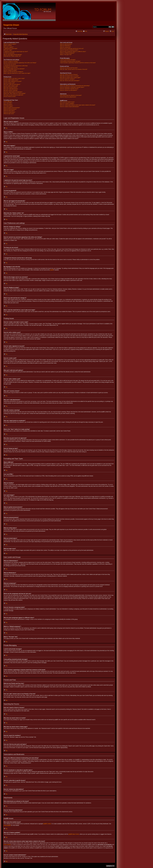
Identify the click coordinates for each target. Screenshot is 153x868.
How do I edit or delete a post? (11, 80)
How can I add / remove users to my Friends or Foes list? (74, 69)
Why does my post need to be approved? (14, 95)
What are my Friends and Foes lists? (69, 68)
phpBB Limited (47, 824)
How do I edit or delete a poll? (11, 86)
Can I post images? (8, 106)
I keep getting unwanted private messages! (70, 61)
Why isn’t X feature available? (67, 104)
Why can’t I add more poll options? (12, 84)
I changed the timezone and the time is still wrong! (16, 66)
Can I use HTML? (8, 103)
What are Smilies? (8, 105)
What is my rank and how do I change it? (13, 72)
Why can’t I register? (9, 47)
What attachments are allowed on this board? (71, 95)
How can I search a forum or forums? (69, 74)
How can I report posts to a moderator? (13, 92)
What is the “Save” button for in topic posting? (15, 93)
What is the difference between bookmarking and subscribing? (75, 86)
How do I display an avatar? (10, 70)
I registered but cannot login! (10, 48)
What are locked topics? (9, 112)
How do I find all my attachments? (68, 97)
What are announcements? (10, 109)
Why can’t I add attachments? (11, 89)
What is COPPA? (8, 45)
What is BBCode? (8, 102)
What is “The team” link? (66, 55)
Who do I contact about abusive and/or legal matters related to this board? (78, 105)
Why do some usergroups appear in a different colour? (73, 52)
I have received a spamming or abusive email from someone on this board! (78, 63)
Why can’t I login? (8, 50)
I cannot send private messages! (68, 60)
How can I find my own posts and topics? (70, 81)
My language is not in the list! (11, 67)
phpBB (52, 270)
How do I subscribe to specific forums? (69, 89)
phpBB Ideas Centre (74, 834)
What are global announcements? (12, 108)
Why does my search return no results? (69, 76)
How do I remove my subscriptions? (68, 90)
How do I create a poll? (9, 83)
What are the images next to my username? (14, 69)
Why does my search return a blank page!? (70, 78)
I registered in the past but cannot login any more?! (16, 52)
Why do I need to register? (10, 44)
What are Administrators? (66, 44)
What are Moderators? (65, 45)
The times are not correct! (10, 64)
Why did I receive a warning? (11, 90)
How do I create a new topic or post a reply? (14, 78)
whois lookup (7, 845)
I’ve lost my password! (9, 53)
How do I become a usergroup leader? (69, 50)
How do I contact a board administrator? (70, 107)
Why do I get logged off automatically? (13, 55)
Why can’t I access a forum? (10, 87)
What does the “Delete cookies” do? (12, 56)
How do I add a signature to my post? (13, 81)
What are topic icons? (9, 114)
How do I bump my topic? (10, 96)
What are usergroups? (65, 47)
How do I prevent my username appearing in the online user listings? (20, 63)
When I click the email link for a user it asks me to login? (17, 73)
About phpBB (7, 825)
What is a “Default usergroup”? (67, 53)
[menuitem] (85, 31)
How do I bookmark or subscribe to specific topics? (72, 87)
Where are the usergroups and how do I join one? (72, 48)
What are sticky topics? (9, 111)
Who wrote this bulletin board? (67, 102)
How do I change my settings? (11, 61)
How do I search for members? (67, 79)
